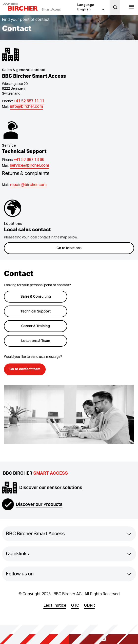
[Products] (132, 7)
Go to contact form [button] (25, 369)
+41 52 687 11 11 (29, 101)
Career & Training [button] (36, 326)
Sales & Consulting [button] (36, 296)
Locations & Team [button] (36, 341)
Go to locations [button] (69, 248)
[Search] (115, 7)
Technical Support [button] (36, 311)
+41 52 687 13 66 (29, 160)
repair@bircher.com (28, 185)
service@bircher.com (30, 165)
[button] (39, 7)
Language (86, 5)
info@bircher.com (26, 106)
